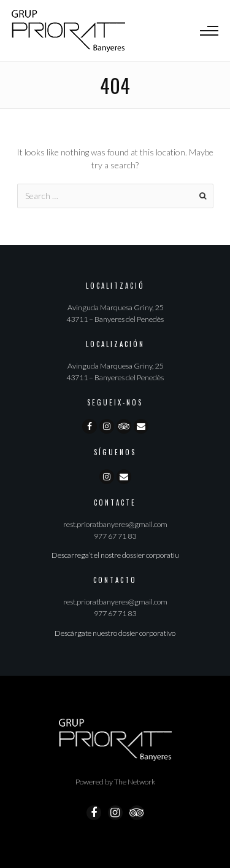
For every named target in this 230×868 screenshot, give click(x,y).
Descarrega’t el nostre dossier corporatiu (115, 555)
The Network (135, 782)
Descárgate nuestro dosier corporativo (115, 633)
